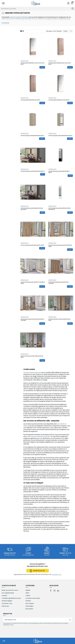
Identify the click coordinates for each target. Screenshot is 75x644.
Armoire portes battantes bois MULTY (30, 100)
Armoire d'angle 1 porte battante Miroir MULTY (60, 136)
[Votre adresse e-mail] (36, 620)
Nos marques (30, 603)
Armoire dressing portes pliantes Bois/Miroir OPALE (60, 246)
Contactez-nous (7, 603)
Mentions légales (7, 601)
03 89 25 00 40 (37, 571)
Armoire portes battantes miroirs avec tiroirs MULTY (32, 63)
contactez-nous (57, 574)
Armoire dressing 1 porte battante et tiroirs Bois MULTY (32, 209)
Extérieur (28, 601)
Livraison (4, 596)
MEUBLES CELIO (25, 61)
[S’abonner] (70, 620)
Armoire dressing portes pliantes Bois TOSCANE (59, 283)
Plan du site (5, 606)
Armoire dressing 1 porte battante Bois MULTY (33, 171)
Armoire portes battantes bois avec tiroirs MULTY (60, 63)
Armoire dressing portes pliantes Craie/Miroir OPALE (33, 283)
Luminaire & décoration (33, 598)
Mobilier (28, 590)
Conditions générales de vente (11, 598)
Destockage (29, 606)
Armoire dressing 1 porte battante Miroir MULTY (59, 172)
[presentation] (18, 630)
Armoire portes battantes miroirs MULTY (59, 100)
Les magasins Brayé (8, 593)
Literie (27, 593)
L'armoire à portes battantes (19, 17)
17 (71, 31)
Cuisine (28, 596)
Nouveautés (29, 609)
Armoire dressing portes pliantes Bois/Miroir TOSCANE (32, 320)
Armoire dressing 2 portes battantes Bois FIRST (59, 320)
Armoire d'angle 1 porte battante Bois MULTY (32, 136)
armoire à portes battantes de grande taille (40, 436)
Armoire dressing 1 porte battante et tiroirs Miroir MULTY (60, 209)
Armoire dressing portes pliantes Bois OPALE (32, 245)
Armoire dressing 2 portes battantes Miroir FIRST (32, 357)
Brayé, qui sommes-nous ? (10, 590)
